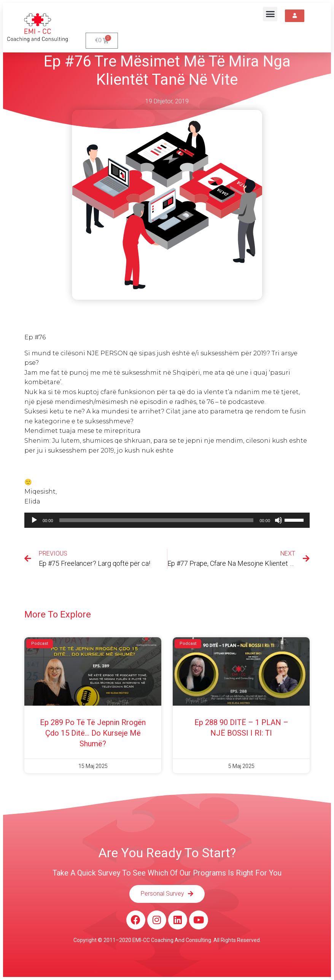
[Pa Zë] (278, 520)
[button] (270, 14)
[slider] (157, 520)
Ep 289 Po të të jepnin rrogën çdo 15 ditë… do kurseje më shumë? (93, 733)
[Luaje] (34, 520)
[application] (167, 520)
